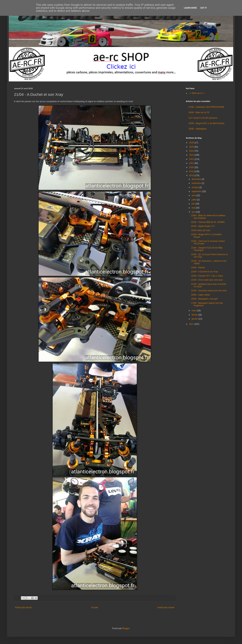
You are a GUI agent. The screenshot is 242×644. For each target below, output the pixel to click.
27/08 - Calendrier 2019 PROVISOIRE (206, 107)
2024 (192, 151)
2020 (192, 167)
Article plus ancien (166, 608)
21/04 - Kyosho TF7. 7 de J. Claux (207, 276)
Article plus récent (23, 608)
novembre (197, 183)
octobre (195, 187)
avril (194, 212)
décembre (197, 179)
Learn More (190, 8)
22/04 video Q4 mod (201, 230)
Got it (204, 8)
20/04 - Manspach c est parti (204, 299)
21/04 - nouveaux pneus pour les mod (209, 291)
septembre (197, 191)
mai (194, 208)
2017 (192, 324)
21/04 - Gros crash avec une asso (207, 280)
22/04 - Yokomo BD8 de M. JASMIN (208, 222)
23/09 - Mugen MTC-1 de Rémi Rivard (206, 123)
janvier (195, 319)
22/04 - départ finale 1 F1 (203, 226)
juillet (194, 200)
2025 (192, 147)
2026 (192, 143)
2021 (192, 163)
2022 (192, 159)
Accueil (95, 608)
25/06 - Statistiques (198, 129)
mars (194, 311)
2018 (192, 175)
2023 (192, 155)
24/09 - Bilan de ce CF (199, 112)
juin (194, 204)
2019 (192, 171)
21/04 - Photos (198, 268)
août (194, 195)
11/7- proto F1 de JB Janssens (203, 118)
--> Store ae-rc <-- (197, 93)
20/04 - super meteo (201, 295)
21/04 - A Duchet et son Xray (205, 272)
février (195, 315)
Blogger (126, 628)
